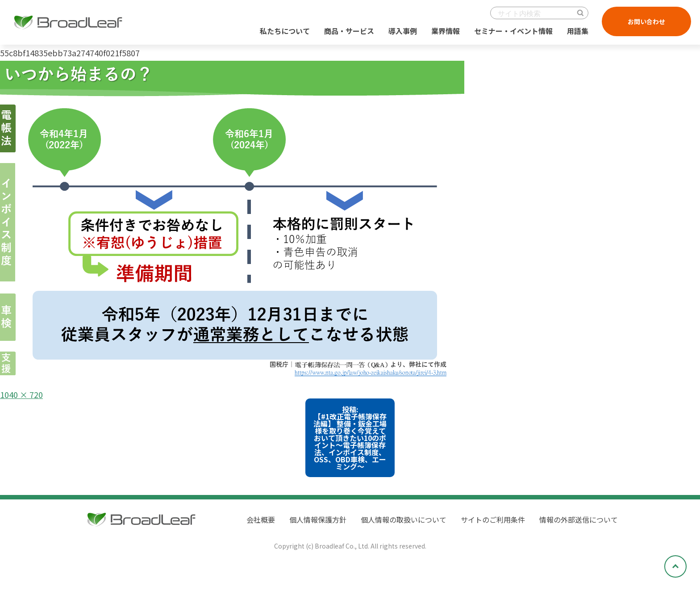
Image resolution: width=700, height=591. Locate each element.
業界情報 (446, 31)
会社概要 (261, 520)
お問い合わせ (646, 21)
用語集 (578, 31)
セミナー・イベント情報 (513, 31)
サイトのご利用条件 (493, 520)
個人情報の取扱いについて (404, 520)
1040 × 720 (21, 394)
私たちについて (285, 31)
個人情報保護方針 (318, 520)
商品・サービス (349, 31)
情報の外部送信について (579, 520)
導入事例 (403, 31)
